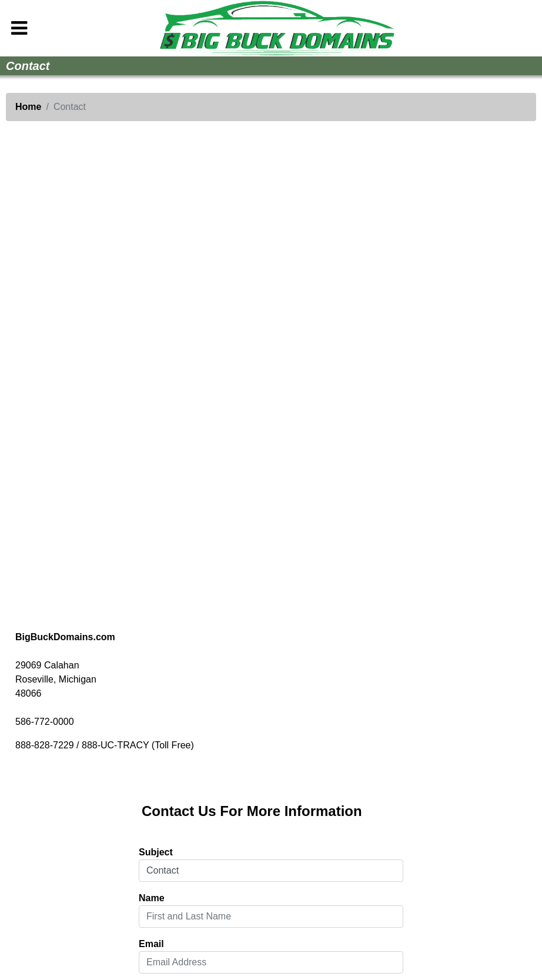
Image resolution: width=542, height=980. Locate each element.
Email (151, 944)
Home (28, 107)
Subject (156, 852)
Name (152, 898)
